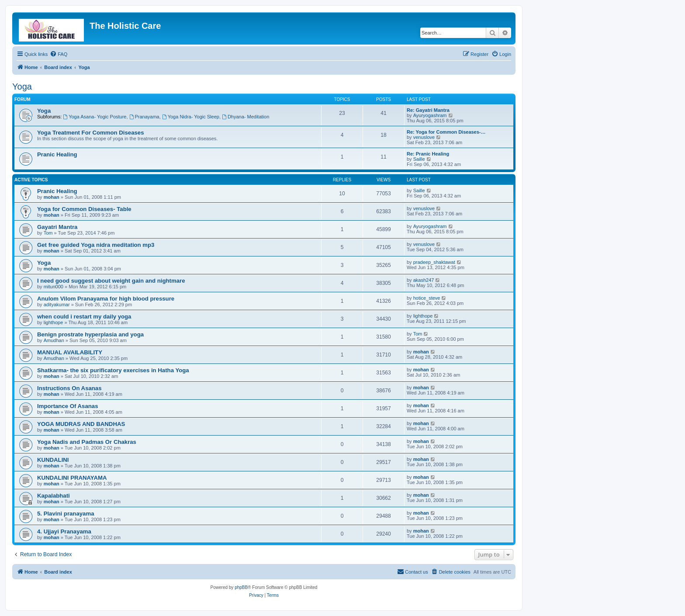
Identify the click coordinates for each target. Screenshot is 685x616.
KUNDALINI (53, 460)
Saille (419, 159)
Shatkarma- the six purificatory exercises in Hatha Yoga (113, 370)
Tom (48, 233)
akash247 (424, 280)
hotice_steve (427, 298)
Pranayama (144, 117)
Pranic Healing (57, 154)
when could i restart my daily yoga (84, 317)
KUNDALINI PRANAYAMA (72, 478)
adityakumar (57, 305)
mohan (52, 197)
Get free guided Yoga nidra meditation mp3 (96, 245)
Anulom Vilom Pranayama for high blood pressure (106, 299)
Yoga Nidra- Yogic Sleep (191, 117)
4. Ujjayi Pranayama (64, 531)
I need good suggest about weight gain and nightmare (111, 281)
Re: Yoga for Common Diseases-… (446, 132)
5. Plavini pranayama (66, 514)
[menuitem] (59, 54)
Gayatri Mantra (57, 227)
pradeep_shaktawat (434, 262)
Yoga (22, 87)
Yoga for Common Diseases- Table (84, 209)
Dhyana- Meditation (246, 117)
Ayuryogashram (430, 115)
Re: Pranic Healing (428, 154)
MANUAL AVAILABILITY (70, 352)
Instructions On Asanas (69, 388)
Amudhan (54, 340)
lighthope (54, 322)
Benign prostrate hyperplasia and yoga (90, 334)
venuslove (424, 137)
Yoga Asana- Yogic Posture (95, 117)
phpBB (241, 587)
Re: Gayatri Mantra (428, 110)
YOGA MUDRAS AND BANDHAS (81, 424)
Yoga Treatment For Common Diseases (91, 133)
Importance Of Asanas (68, 406)
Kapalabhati (54, 496)
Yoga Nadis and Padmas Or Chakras (87, 442)
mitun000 (54, 287)
